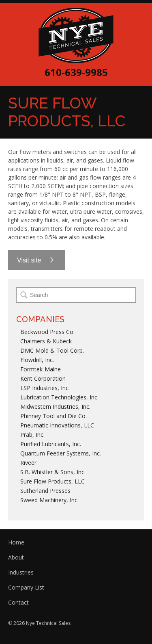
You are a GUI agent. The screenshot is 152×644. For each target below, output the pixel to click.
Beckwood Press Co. (47, 332)
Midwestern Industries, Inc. (55, 407)
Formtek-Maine (41, 369)
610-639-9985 (76, 72)
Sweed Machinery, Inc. (49, 500)
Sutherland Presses (45, 491)
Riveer (28, 463)
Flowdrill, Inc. (37, 360)
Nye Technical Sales (76, 35)
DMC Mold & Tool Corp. (52, 350)
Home (16, 542)
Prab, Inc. (32, 435)
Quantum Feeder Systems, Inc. (61, 453)
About (16, 557)
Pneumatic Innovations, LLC (57, 425)
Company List (26, 587)
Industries (21, 572)
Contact (18, 602)
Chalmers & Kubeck (46, 341)
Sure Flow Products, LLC (52, 481)
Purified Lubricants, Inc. (51, 444)
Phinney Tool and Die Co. (54, 416)
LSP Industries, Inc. (45, 388)
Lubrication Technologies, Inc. (59, 397)
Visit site (37, 260)
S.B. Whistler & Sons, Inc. (53, 472)
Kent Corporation (43, 378)
